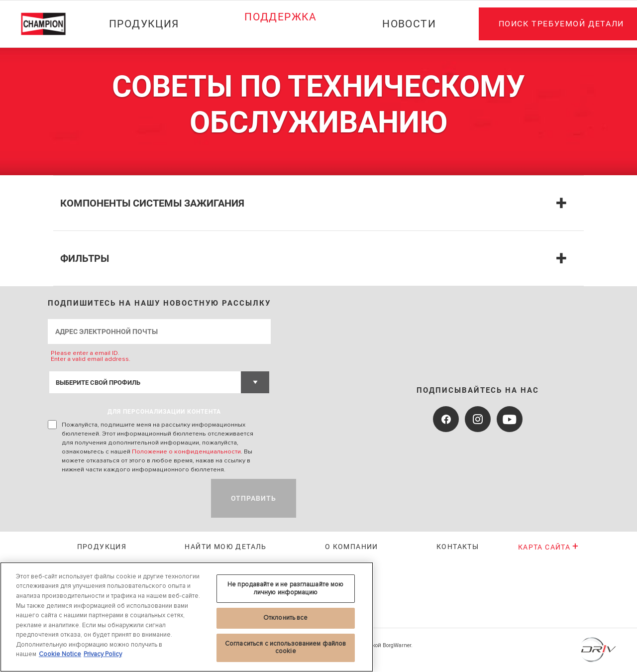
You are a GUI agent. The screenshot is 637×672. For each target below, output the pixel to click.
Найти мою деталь (225, 547)
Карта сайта (549, 547)
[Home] (48, 24)
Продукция (144, 24)
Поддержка (281, 17)
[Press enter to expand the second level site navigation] (281, 43)
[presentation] (123, 498)
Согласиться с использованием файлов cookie (286, 648)
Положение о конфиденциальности (186, 451)
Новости (409, 24)
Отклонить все (286, 618)
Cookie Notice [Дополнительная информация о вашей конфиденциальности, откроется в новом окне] (60, 654)
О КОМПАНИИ (352, 547)
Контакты (458, 547)
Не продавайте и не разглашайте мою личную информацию (285, 588)
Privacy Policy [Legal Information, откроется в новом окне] (103, 654)
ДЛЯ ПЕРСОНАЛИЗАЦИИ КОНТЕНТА (164, 412)
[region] (187, 617)
